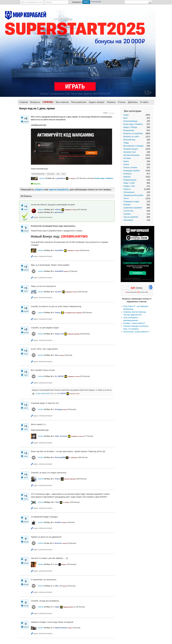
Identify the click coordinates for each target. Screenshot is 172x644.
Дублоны (133, 102)
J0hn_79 (58, 586)
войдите (39, 190)
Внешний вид (129, 140)
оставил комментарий (42, 393)
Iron (56, 564)
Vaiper (57, 607)
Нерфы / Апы (129, 186)
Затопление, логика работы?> (136, 332)
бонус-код (51, 174)
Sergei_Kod (59, 334)
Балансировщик (130, 121)
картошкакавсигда (38, 174)
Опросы (111, 102)
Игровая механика (131, 155)
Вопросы (35, 102)
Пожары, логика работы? (134, 323)
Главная (24, 102)
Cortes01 (58, 292)
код (58, 174)
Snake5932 (59, 271)
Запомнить (77, 2)
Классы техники (130, 167)
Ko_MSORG (59, 376)
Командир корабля (132, 171)
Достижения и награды (134, 146)
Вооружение (129, 130)
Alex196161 (59, 250)
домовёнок (61, 178)
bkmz (57, 355)
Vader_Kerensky (61, 436)
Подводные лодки (131, 201)
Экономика (128, 220)
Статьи (122, 102)
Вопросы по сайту (131, 137)
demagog (58, 409)
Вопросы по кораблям (133, 133)
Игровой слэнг (130, 152)
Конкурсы (128, 174)
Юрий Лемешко (61, 628)
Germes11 (58, 543)
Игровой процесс (131, 149)
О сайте (144, 102)
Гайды (126, 143)
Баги (126, 118)
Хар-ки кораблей (131, 217)
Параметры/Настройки (133, 195)
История (127, 158)
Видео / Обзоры (130, 127)
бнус (63, 174)
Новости (127, 189)
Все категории (133, 111)
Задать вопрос (97, 102)
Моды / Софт (129, 183)
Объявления (129, 192)
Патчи (126, 198)
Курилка (127, 177)
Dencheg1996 (60, 457)
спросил (42, 178)
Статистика (128, 211)
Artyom (58, 479)
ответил (41, 210)
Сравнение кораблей (133, 208)
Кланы (126, 164)
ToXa (57, 502)
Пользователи (79, 102)
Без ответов (62, 102)
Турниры (127, 214)
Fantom (58, 313)
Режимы (127, 205)
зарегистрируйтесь (59, 190)
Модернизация (130, 180)
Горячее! (48, 102)
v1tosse (58, 210)
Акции (126, 115)
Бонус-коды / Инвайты (133, 124)
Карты (126, 161)
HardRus (58, 522)
